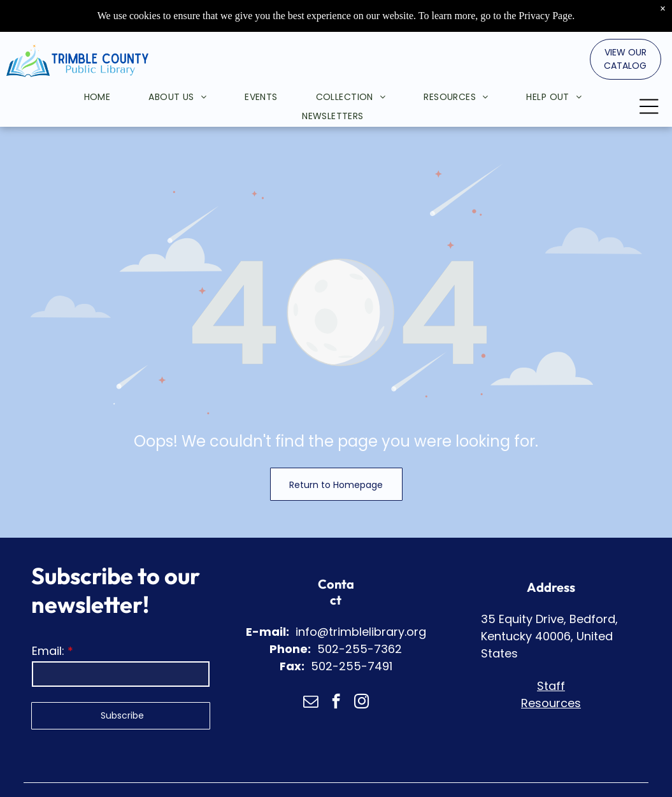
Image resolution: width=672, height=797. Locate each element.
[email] (311, 703)
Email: (48, 651)
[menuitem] (78, 73)
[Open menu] (649, 82)
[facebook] (336, 703)
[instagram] (361, 703)
